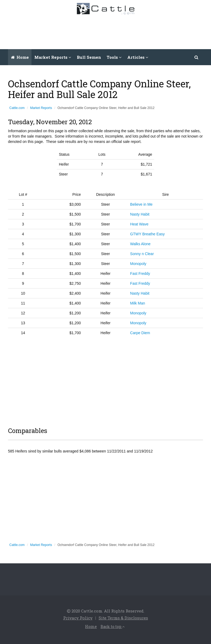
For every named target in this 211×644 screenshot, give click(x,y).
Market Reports (41, 108)
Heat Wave (139, 224)
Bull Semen (89, 57)
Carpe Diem (140, 333)
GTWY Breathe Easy (148, 234)
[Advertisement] (110, 30)
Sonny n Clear (142, 254)
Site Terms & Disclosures (123, 618)
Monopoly (138, 264)
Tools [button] (114, 57)
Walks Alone (140, 244)
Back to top (113, 627)
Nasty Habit (140, 214)
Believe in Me (141, 204)
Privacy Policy (78, 618)
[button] (197, 57)
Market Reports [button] (53, 57)
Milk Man (138, 303)
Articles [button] (138, 57)
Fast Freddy (140, 274)
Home (20, 57)
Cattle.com (17, 108)
